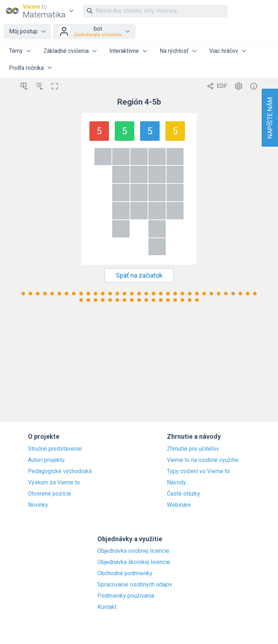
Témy (16, 51)
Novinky (38, 505)
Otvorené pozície (50, 494)
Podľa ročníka (26, 68)
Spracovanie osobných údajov (135, 585)
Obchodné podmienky (125, 573)
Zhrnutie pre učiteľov (193, 449)
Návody (176, 483)
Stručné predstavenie (55, 449)
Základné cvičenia (66, 51)
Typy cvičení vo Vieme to (198, 471)
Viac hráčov (224, 51)
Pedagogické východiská (60, 471)
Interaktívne (124, 51)
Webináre (179, 505)
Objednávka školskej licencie (134, 562)
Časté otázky (184, 494)
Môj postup (23, 31)
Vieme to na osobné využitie (203, 460)
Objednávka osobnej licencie (133, 551)
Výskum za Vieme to (54, 483)
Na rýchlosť (174, 51)
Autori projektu (46, 460)
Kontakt (107, 607)
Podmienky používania (126, 596)
